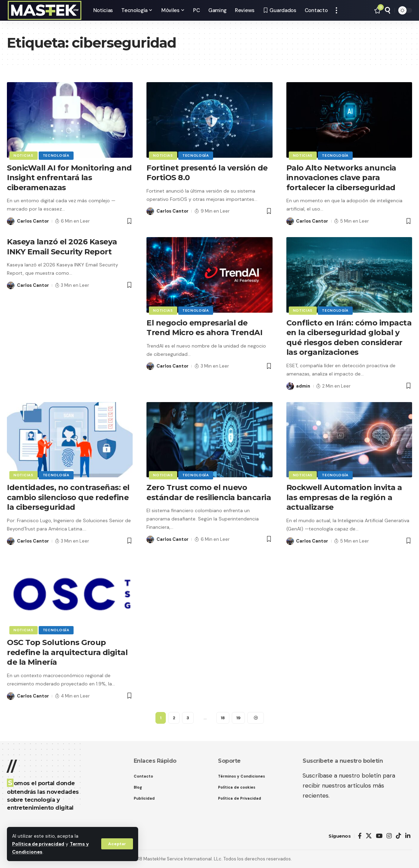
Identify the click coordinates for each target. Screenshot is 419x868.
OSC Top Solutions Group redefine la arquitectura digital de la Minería (67, 652)
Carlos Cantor (33, 221)
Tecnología (56, 155)
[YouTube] (379, 836)
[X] (369, 836)
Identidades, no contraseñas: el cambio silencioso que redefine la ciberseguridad (68, 497)
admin (303, 386)
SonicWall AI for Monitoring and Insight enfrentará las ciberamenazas (69, 178)
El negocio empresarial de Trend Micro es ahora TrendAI (204, 328)
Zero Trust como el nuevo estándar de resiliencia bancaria (209, 492)
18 (223, 718)
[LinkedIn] (408, 836)
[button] (117, 844)
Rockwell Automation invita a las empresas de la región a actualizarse (344, 497)
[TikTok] (398, 836)
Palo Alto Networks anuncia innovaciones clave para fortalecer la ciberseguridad (341, 178)
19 (238, 718)
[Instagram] (389, 836)
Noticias (23, 155)
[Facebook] (360, 836)
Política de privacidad (38, 844)
